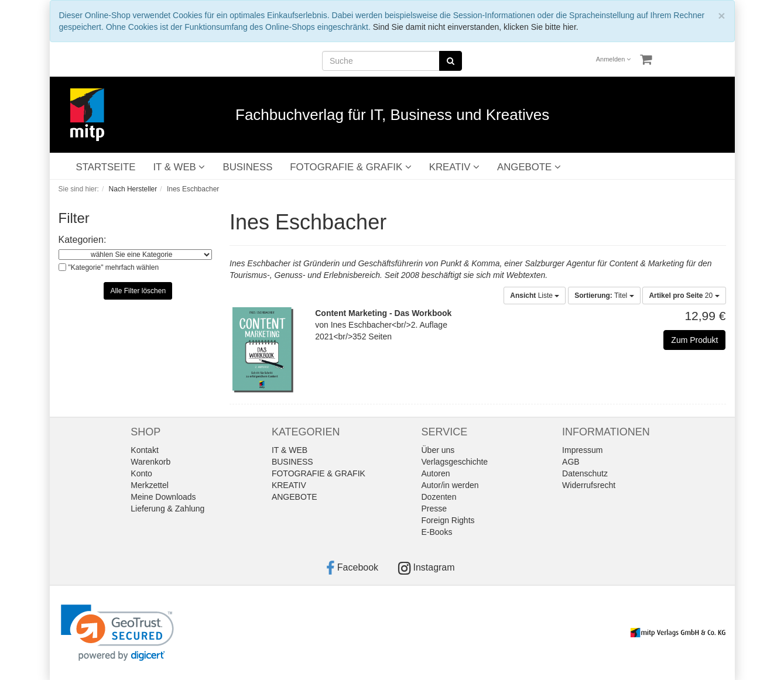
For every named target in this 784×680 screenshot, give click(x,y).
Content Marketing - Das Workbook (383, 313)
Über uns (438, 450)
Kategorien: (83, 240)
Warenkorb (150, 462)
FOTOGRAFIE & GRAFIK (350, 167)
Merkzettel (150, 485)
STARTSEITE (106, 167)
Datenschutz (585, 473)
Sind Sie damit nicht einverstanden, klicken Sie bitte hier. (476, 27)
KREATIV (454, 167)
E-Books (437, 532)
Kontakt (144, 450)
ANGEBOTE (529, 167)
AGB (571, 462)
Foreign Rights (448, 520)
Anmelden (614, 59)
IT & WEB (179, 167)
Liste (535, 296)
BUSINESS (247, 167)
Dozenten (439, 497)
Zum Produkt (694, 340)
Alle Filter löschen (138, 291)
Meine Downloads (163, 497)
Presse (434, 509)
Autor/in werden (450, 485)
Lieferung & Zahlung (167, 509)
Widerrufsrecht (589, 485)
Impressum (582, 450)
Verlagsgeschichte (455, 462)
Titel (604, 296)
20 (684, 296)
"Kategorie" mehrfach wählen (114, 267)
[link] (117, 633)
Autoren (436, 473)
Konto (141, 473)
